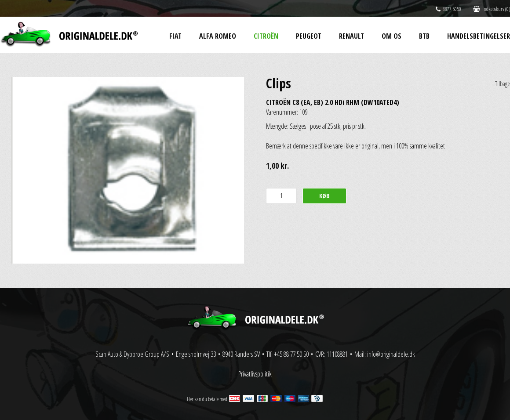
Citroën (266, 36)
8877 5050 (448, 9)
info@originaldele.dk (391, 354)
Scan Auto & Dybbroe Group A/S (132, 354)
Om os (392, 36)
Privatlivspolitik (255, 374)
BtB (424, 36)
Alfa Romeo (218, 36)
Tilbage (503, 84)
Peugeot (309, 36)
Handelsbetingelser (479, 36)
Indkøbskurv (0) (492, 9)
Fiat (175, 36)
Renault (352, 36)
